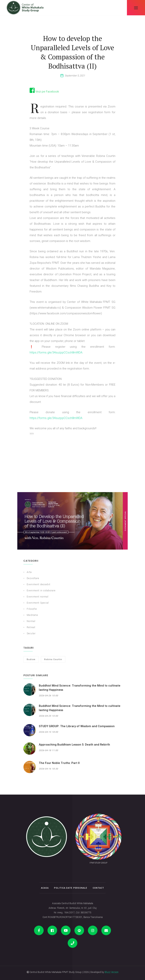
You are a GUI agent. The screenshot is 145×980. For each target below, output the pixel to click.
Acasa (45, 888)
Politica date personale (71, 888)
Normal (31, 621)
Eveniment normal (38, 597)
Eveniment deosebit (39, 584)
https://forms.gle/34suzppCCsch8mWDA (56, 352)
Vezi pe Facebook (44, 91)
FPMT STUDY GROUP (98, 863)
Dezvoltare (33, 578)
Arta (29, 572)
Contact (98, 888)
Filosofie (32, 609)
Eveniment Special (38, 603)
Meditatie (32, 615)
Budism (31, 659)
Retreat (31, 627)
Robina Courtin (53, 659)
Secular (31, 633)
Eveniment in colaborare (41, 590)
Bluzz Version (112, 972)
